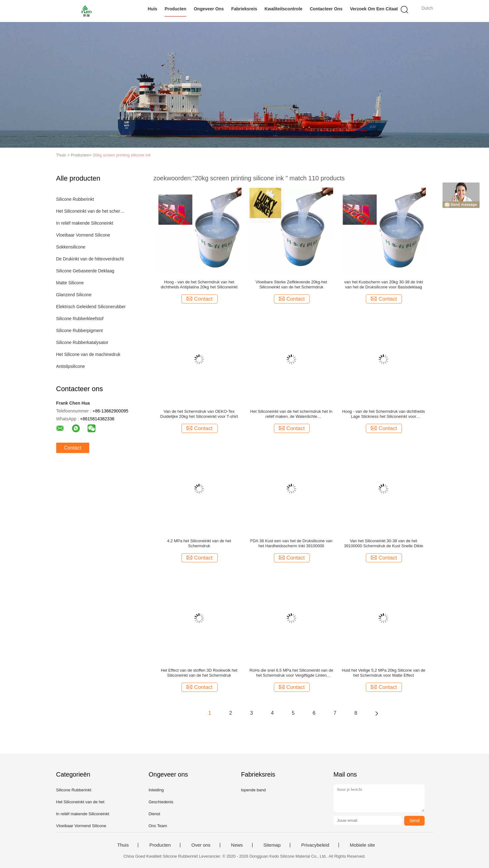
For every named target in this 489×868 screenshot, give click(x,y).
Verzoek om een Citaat (374, 9)
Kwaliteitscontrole (283, 9)
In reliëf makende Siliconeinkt (85, 223)
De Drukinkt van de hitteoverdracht (90, 259)
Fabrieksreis (244, 9)
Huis (152, 9)
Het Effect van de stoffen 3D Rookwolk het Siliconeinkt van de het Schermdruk (199, 673)
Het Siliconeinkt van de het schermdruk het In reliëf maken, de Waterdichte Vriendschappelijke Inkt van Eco (291, 414)
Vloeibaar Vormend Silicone (83, 235)
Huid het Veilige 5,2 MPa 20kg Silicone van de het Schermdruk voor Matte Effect (383, 673)
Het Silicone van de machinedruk (88, 354)
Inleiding (156, 790)
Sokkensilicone (71, 247)
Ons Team (158, 826)
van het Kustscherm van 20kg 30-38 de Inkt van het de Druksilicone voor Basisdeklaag (384, 284)
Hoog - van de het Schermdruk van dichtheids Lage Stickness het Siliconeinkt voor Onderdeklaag (383, 414)
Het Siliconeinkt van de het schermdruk (92, 211)
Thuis (123, 845)
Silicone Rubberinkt (75, 199)
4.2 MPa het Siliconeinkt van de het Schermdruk (199, 543)
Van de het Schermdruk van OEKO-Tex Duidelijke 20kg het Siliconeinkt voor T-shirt (199, 414)
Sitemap (272, 845)
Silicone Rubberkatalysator (82, 342)
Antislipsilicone (71, 366)
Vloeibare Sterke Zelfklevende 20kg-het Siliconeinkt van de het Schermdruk (291, 284)
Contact (73, 448)
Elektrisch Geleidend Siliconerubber (91, 307)
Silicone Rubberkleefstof (80, 319)
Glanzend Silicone (74, 295)
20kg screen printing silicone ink (122, 155)
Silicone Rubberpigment (80, 330)
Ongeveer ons (209, 9)
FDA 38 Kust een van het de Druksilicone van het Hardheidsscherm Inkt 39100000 (291, 543)
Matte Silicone (70, 283)
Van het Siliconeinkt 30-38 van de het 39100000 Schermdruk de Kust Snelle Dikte (383, 543)
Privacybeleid (315, 845)
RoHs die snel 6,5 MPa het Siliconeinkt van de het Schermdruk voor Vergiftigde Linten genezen (291, 673)
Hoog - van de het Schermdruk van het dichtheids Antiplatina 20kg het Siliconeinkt (199, 284)
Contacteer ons (326, 9)
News (237, 845)
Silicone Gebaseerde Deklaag (85, 271)
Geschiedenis (161, 802)
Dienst (154, 814)
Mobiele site (362, 845)
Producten (175, 9)
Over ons (201, 845)
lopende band (253, 790)
